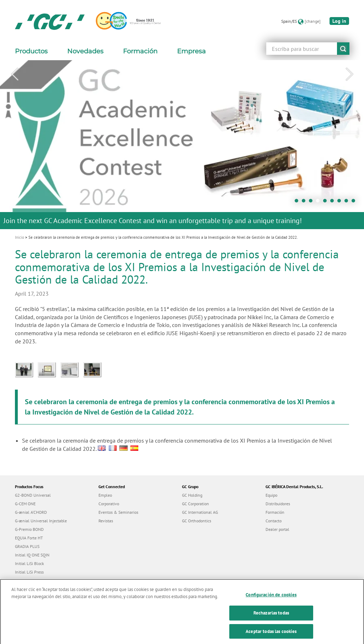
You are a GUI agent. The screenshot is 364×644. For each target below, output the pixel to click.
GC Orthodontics (197, 521)
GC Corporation (196, 504)
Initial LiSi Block (30, 563)
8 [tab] (348, 202)
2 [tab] (305, 202)
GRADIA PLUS (27, 546)
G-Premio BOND (29, 529)
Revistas (106, 521)
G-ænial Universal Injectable (41, 521)
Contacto (274, 521)
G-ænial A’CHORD (31, 512)
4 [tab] (320, 202)
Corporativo (109, 504)
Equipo (271, 495)
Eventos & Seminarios (118, 512)
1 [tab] (298, 202)
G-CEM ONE (25, 504)
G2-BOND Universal (33, 495)
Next (349, 74)
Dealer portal (277, 529)
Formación (275, 512)
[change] (313, 21)
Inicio (20, 237)
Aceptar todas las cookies (271, 636)
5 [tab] (327, 202)
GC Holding (192, 495)
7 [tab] (341, 202)
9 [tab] (355, 202)
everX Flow (25, 580)
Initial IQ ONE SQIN (32, 555)
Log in (339, 21)
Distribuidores (278, 504)
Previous (15, 74)
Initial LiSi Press (29, 572)
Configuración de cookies (271, 600)
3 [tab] (312, 202)
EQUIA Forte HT (29, 538)
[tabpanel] (182, 145)
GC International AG (200, 512)
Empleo (105, 495)
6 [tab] (334, 202)
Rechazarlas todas (271, 618)
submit (343, 49)
